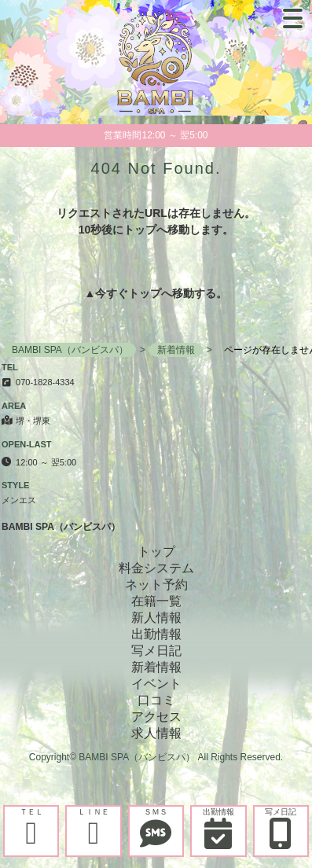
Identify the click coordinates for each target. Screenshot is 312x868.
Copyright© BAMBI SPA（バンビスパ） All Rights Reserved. (156, 757)
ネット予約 (156, 585)
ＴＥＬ (31, 828)
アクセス (156, 717)
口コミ (156, 700)
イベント (156, 684)
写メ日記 (281, 828)
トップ (145, 293)
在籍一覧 (156, 601)
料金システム (156, 568)
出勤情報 (218, 828)
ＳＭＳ (156, 828)
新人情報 (156, 618)
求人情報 (156, 733)
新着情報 (156, 667)
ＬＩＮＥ (93, 828)
